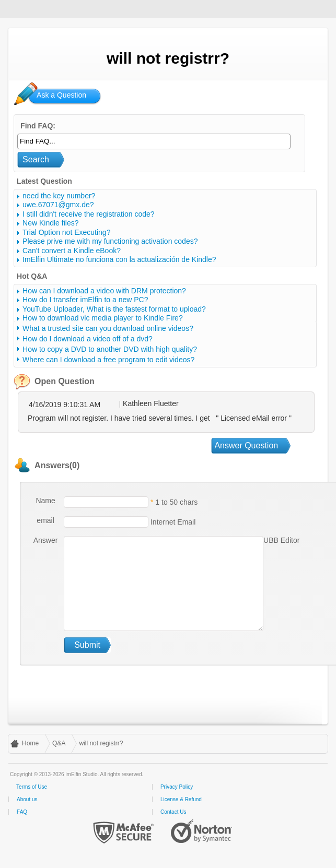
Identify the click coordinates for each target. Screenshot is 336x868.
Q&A (59, 743)
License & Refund (181, 799)
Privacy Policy (177, 787)
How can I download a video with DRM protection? (104, 291)
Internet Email (172, 522)
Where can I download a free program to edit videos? (108, 360)
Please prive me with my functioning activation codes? (110, 241)
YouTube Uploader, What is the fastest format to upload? (114, 309)
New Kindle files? (50, 223)
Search (36, 159)
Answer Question (246, 445)
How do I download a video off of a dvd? (88, 339)
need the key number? (59, 196)
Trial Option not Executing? (66, 232)
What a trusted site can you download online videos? (108, 328)
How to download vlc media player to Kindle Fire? (103, 318)
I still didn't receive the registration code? (88, 214)
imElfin (41, 8)
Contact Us (173, 812)
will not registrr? (101, 743)
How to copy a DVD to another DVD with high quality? (110, 349)
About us (27, 799)
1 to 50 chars (176, 502)
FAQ (22, 812)
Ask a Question (61, 95)
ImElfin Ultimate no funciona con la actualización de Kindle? (119, 259)
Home (30, 743)
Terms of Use (32, 787)
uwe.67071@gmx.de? (58, 205)
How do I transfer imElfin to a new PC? (85, 300)
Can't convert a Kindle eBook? (72, 251)
